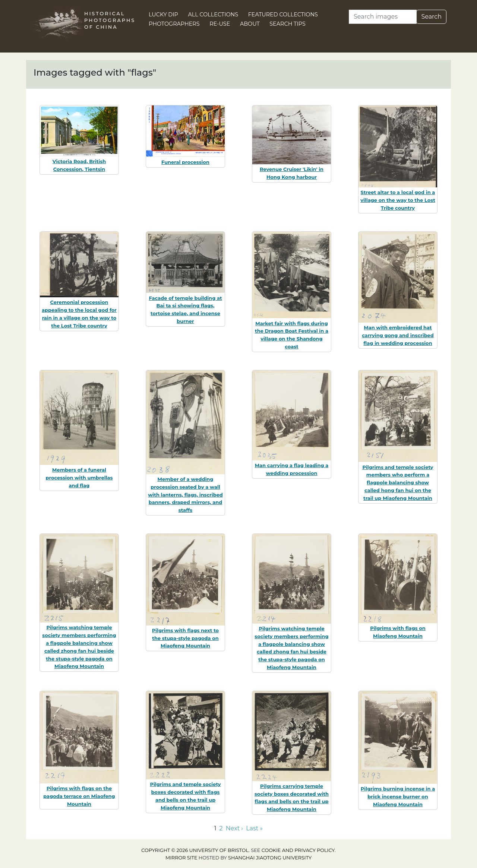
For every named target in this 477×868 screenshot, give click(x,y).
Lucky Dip (163, 15)
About (250, 24)
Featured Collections (283, 15)
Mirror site (181, 858)
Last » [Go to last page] (254, 828)
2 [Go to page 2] (221, 828)
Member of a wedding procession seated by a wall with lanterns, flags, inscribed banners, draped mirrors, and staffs (185, 495)
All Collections (213, 15)
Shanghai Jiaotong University (270, 858)
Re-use (220, 24)
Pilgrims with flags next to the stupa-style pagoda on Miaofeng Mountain (185, 638)
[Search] (383, 17)
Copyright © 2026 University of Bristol (195, 850)
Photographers (174, 24)
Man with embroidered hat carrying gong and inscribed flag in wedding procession (398, 335)
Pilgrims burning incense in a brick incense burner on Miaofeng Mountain (398, 796)
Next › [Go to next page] (234, 828)
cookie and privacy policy (298, 850)
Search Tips (288, 24)
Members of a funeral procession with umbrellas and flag (79, 478)
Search (431, 17)
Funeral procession (185, 162)
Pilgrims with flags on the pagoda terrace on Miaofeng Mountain (79, 796)
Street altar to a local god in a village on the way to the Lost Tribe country (398, 200)
